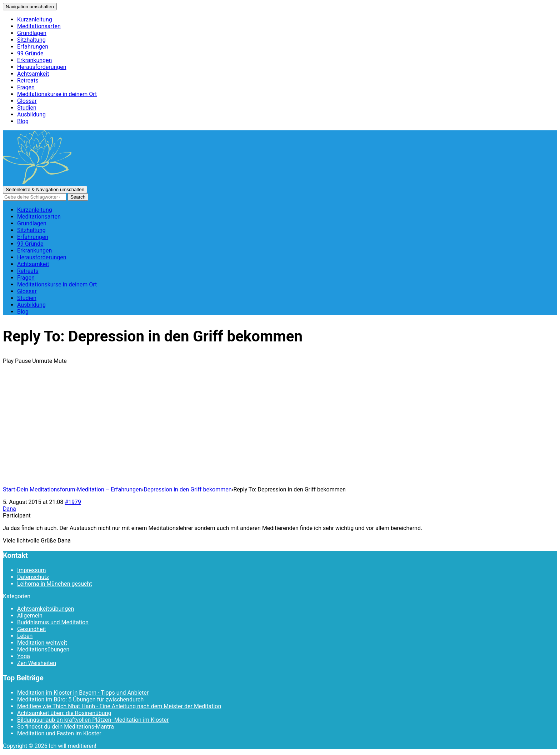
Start (9, 489)
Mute (60, 361)
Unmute (42, 361)
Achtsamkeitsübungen (46, 609)
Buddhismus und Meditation (53, 622)
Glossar (27, 101)
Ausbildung (31, 114)
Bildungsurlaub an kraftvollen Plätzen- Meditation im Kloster (93, 720)
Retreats (28, 81)
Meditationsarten (39, 26)
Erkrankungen (34, 60)
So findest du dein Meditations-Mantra (66, 727)
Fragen (26, 87)
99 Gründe (30, 53)
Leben (25, 636)
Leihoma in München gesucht (54, 584)
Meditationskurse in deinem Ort (57, 94)
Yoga (24, 656)
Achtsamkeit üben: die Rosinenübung (64, 713)
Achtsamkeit (33, 74)
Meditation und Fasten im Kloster (59, 733)
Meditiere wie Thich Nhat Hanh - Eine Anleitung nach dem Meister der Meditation (119, 706)
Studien (27, 108)
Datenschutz (33, 577)
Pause (23, 361)
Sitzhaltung (31, 40)
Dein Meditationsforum (46, 489)
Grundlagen (32, 33)
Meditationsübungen (43, 649)
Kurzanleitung (35, 19)
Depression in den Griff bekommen (187, 489)
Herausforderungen (42, 67)
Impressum (32, 570)
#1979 (73, 502)
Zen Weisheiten (37, 663)
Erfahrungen (33, 47)
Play (8, 361)
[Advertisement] (280, 430)
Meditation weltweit (42, 643)
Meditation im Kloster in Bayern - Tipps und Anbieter (83, 693)
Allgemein (30, 616)
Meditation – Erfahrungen (109, 489)
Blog (23, 121)
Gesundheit (32, 629)
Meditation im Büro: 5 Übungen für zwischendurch (80, 699)
